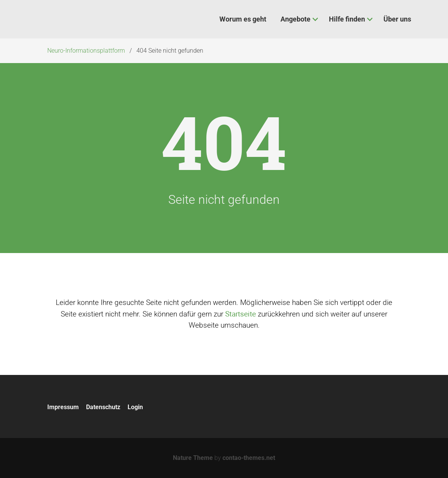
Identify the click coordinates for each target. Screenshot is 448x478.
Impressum (63, 407)
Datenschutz (103, 407)
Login (135, 407)
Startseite (241, 314)
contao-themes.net (249, 458)
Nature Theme (193, 458)
